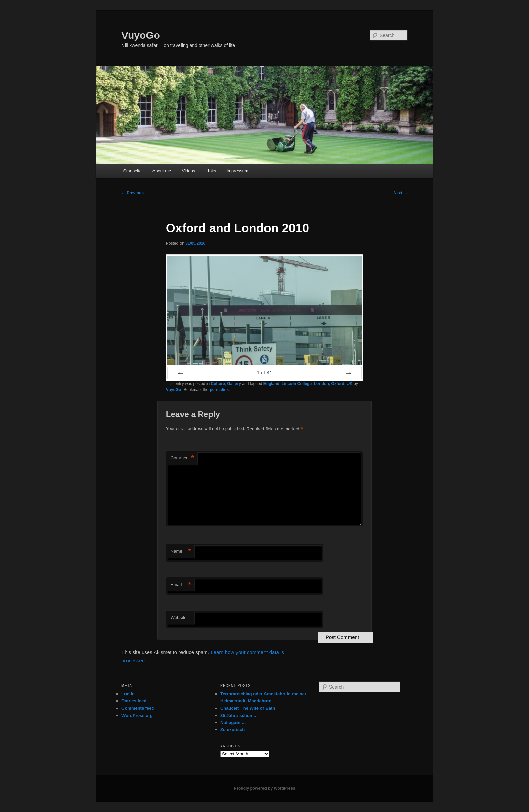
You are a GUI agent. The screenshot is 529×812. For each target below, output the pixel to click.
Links (211, 171)
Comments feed (138, 708)
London (322, 384)
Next (401, 193)
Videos (189, 171)
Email (181, 585)
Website (179, 618)
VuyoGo (141, 35)
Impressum (238, 171)
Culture (218, 384)
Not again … (233, 722)
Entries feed (134, 701)
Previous (133, 193)
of (264, 373)
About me (162, 171)
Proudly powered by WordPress (264, 788)
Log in (128, 694)
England (271, 384)
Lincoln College (297, 384)
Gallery (234, 384)
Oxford (338, 384)
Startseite (132, 171)
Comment (182, 458)
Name (181, 551)
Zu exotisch (232, 730)
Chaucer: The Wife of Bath (248, 708)
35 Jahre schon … (239, 715)
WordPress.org (137, 715)
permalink (219, 390)
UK (349, 384)
